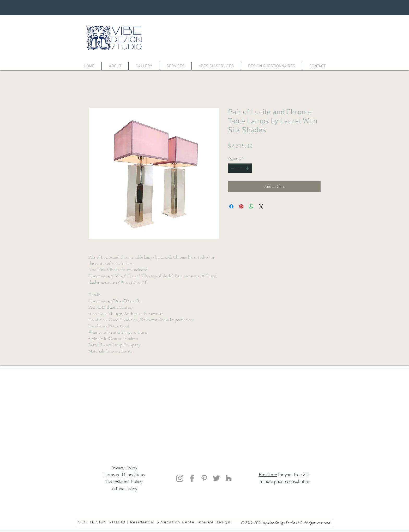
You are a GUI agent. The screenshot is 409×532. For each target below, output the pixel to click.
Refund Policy (124, 489)
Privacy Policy (124, 468)
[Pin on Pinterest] (241, 206)
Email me (268, 474)
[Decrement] (232, 168)
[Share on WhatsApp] (251, 206)
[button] (144, 66)
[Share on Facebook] (231, 206)
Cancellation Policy (124, 482)
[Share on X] (261, 206)
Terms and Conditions (124, 474)
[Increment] (248, 168)
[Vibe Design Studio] (180, 478)
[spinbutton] (240, 168)
